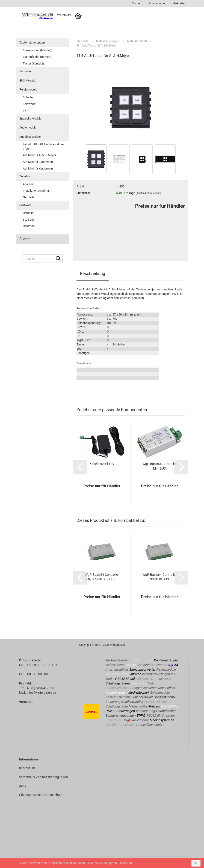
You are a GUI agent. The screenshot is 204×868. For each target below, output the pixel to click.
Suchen (137, 3)
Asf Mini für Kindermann (39, 168)
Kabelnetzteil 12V (102, 464)
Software (25, 205)
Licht (26, 110)
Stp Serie (29, 220)
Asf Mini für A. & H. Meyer (39, 155)
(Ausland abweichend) (148, 193)
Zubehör (25, 176)
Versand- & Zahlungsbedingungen (44, 777)
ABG (23, 786)
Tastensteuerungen (32, 42)
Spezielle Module (30, 118)
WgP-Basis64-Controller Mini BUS (160, 466)
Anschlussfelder (30, 137)
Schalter (28, 97)
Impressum (27, 768)
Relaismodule (28, 89)
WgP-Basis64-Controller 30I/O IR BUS (160, 577)
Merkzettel (178, 3)
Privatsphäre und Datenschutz (41, 795)
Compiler (29, 213)
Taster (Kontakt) (33, 63)
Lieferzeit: (83, 193)
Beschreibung (93, 273)
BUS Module (27, 80)
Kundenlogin (157, 3)
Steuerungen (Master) (37, 50)
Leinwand (29, 104)
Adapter (28, 184)
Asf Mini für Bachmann (38, 162)
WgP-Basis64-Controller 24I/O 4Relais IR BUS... (102, 577)
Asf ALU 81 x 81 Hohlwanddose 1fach (43, 146)
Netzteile (29, 197)
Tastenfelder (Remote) (38, 57)
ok (196, 863)
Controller (26, 71)
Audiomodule (28, 127)
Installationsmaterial (36, 191)
